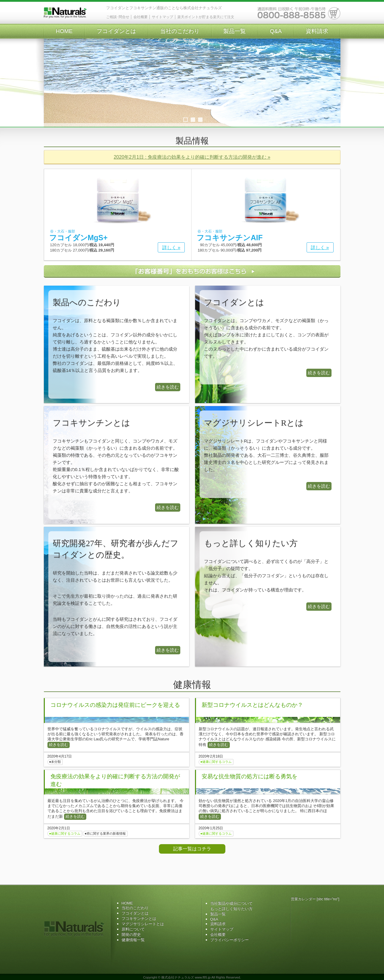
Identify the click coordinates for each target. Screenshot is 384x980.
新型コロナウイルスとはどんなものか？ (252, 705)
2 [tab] (193, 120)
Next (333, 83)
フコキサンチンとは (139, 918)
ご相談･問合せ (118, 17)
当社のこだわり (180, 31)
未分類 (56, 762)
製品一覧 (235, 31)
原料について (133, 929)
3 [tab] (200, 120)
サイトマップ (162, 17)
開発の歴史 (131, 934)
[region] (192, 89)
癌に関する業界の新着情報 (106, 833)
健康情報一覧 (133, 940)
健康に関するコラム (217, 762)
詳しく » (171, 248)
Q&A (276, 31)
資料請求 (317, 31)
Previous (51, 83)
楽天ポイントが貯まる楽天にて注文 (206, 17)
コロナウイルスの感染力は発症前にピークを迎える (115, 705)
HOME (64, 31)
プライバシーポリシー (230, 940)
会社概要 (141, 17)
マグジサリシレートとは (143, 924)
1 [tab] (185, 120)
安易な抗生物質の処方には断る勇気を (250, 776)
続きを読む (168, 387)
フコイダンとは (116, 31)
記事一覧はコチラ (192, 849)
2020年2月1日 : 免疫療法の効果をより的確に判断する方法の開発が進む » (192, 157)
